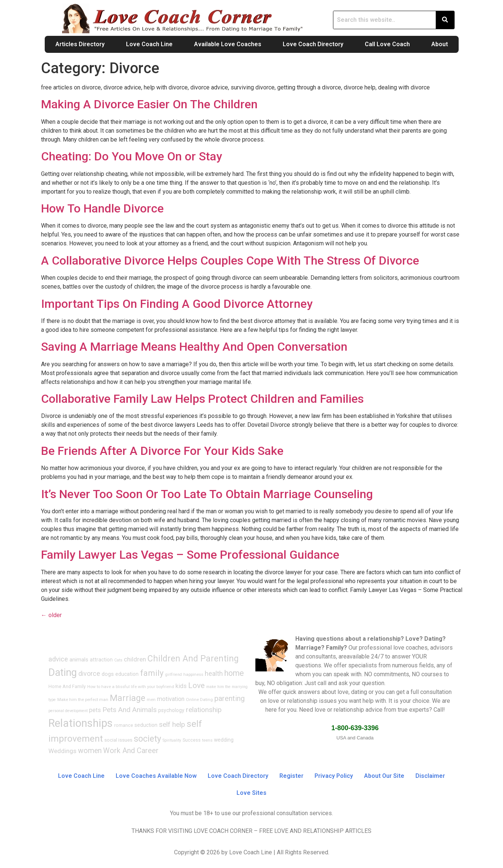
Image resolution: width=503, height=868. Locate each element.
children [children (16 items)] (135, 659)
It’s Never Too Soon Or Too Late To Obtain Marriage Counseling (207, 494)
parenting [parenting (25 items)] (230, 698)
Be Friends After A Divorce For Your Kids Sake (162, 451)
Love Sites (251, 793)
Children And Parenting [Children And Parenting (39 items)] (193, 658)
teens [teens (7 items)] (207, 740)
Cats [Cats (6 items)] (118, 660)
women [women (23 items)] (90, 751)
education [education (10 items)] (127, 674)
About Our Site (384, 776)
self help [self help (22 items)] (172, 724)
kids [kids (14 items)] (181, 686)
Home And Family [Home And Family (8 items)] (67, 687)
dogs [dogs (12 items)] (108, 674)
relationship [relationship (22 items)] (204, 710)
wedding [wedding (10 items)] (224, 740)
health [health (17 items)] (214, 674)
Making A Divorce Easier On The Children (149, 104)
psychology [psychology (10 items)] (171, 710)
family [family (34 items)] (152, 673)
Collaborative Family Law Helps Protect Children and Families (202, 399)
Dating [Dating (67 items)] (63, 673)
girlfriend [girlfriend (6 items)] (174, 675)
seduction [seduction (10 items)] (146, 725)
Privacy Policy (334, 776)
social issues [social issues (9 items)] (118, 740)
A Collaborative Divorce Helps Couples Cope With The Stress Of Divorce (230, 261)
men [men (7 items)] (151, 699)
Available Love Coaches (228, 44)
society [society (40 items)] (147, 739)
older (51, 615)
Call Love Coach (387, 44)
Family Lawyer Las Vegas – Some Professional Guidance (190, 555)
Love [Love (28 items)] (196, 685)
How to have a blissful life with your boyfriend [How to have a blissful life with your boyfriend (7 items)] (131, 687)
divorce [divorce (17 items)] (89, 674)
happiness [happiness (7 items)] (193, 674)
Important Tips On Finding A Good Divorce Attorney (177, 304)
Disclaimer (430, 776)
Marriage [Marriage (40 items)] (128, 698)
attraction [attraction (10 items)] (101, 660)
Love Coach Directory (313, 44)
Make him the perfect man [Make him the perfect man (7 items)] (83, 699)
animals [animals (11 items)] (79, 660)
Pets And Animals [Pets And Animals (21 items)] (130, 710)
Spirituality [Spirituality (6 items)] (172, 740)
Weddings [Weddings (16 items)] (62, 751)
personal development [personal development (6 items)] (68, 711)
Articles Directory (80, 44)
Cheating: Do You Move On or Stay (132, 156)
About (440, 44)
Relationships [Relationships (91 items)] (81, 723)
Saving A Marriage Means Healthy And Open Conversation (194, 347)
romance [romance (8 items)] (124, 725)
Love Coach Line (149, 44)
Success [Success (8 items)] (192, 740)
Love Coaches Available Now (156, 776)
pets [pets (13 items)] (95, 710)
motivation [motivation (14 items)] (171, 699)
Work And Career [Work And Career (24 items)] (131, 751)
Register (291, 776)
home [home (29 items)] (234, 673)
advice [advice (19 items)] (58, 659)
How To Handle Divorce (102, 208)
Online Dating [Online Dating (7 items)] (199, 699)
